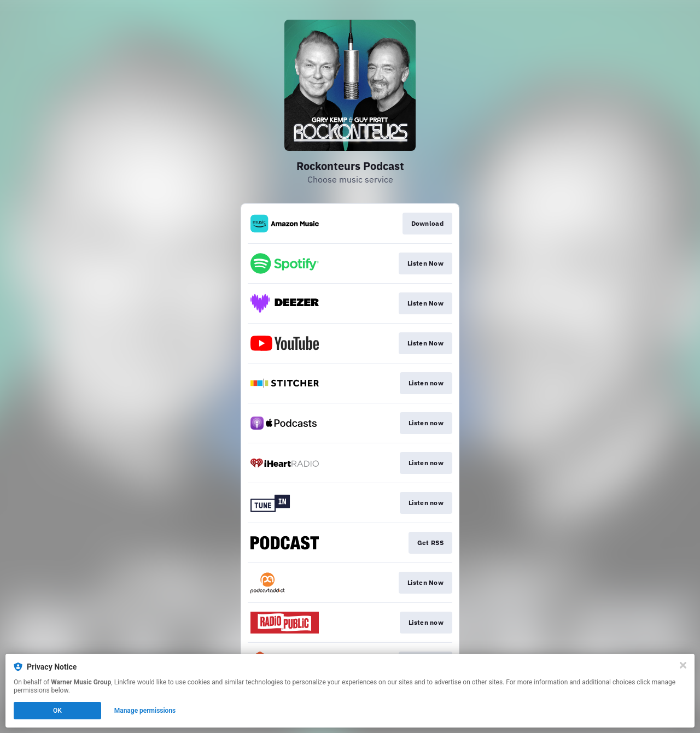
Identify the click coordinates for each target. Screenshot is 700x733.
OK (57, 711)
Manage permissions (145, 711)
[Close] (683, 665)
